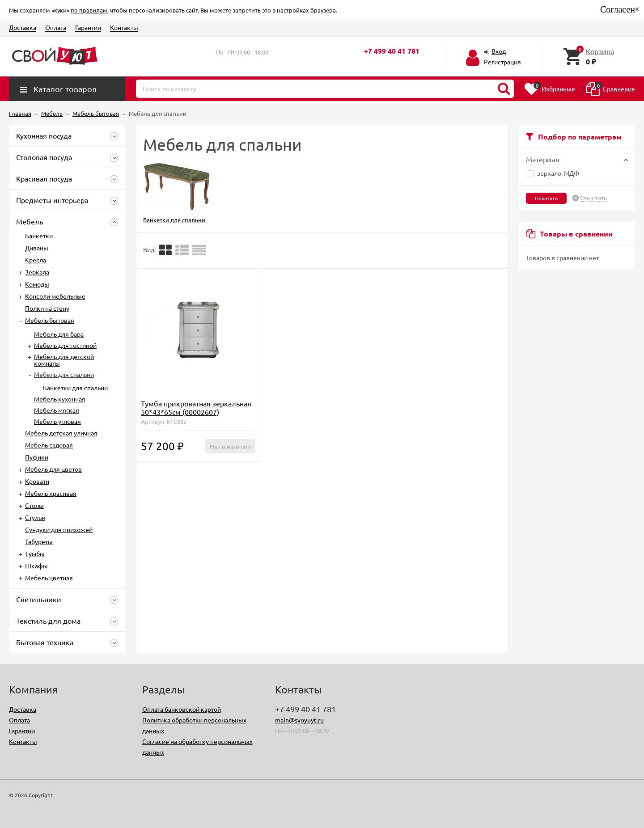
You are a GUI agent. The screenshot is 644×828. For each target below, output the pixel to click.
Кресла (36, 260)
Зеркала (37, 272)
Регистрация (502, 62)
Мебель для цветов (53, 469)
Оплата (56, 27)
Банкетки (39, 236)
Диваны (37, 248)
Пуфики (37, 457)
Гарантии (88, 27)
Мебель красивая (51, 493)
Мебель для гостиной (65, 345)
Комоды (37, 284)
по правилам (89, 10)
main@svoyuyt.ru (299, 720)
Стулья (35, 517)
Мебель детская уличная (61, 433)
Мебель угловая (57, 421)
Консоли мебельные (55, 296)
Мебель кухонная (60, 399)
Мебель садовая (49, 445)
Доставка (23, 27)
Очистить (593, 198)
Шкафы (36, 566)
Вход (499, 51)
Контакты (124, 27)
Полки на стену (47, 308)
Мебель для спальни (64, 374)
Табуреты (39, 541)
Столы (34, 505)
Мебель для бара (59, 334)
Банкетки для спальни (75, 388)
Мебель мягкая (57, 410)
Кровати (37, 481)
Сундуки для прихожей (59, 529)
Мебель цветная (49, 578)
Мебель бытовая (50, 320)
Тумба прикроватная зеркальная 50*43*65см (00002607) (196, 408)
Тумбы (35, 553)
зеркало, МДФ (553, 173)
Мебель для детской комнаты (64, 360)
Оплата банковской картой (182, 709)
